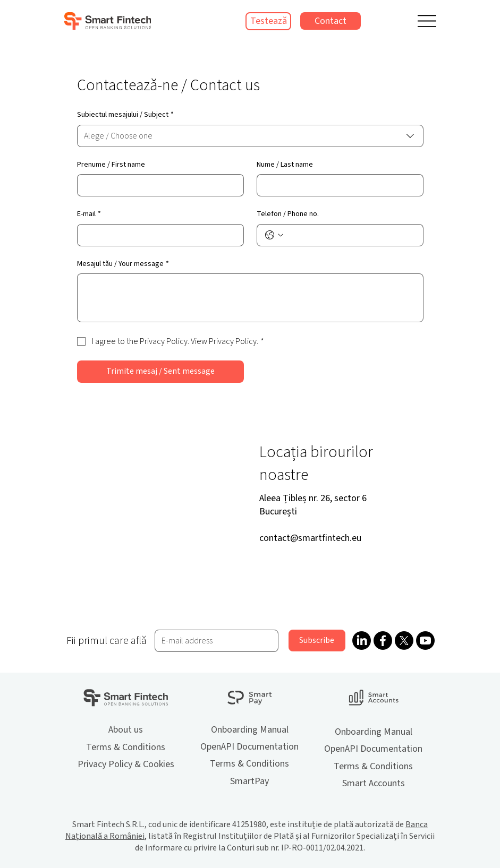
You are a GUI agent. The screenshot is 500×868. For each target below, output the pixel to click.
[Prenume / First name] (157, 185)
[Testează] (268, 21)
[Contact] (330, 21)
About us (126, 730)
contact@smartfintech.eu (310, 538)
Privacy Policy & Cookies (126, 764)
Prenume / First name (111, 165)
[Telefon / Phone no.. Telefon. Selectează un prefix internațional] (274, 235)
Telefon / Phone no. (288, 214)
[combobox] (250, 136)
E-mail (89, 214)
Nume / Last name (285, 165)
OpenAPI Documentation (249, 747)
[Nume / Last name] (337, 185)
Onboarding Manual (250, 730)
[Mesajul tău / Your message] (250, 298)
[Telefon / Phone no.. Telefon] (351, 235)
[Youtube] (425, 641)
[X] (404, 641)
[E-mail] (157, 235)
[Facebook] (383, 641)
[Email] (213, 641)
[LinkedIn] (362, 641)
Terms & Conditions (126, 747)
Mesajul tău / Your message (123, 264)
